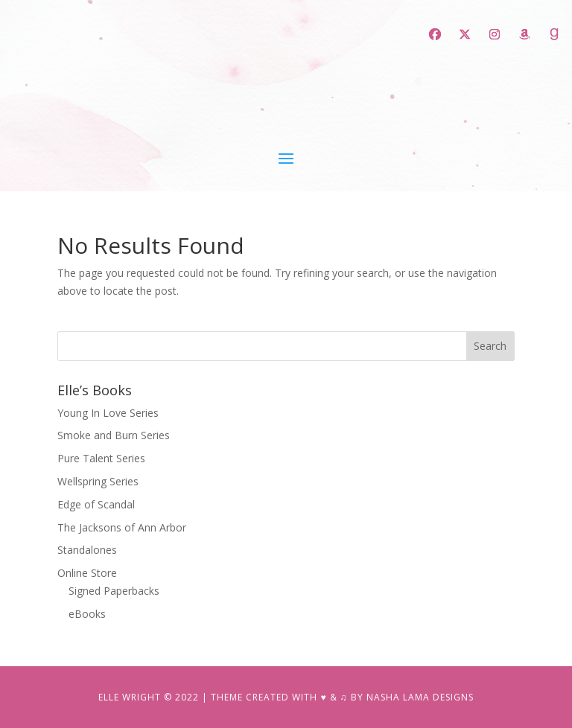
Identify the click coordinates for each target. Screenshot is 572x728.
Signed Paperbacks (114, 591)
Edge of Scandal (96, 504)
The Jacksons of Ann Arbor (122, 527)
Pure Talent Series (101, 458)
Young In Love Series (108, 413)
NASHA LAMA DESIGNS (420, 697)
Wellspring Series (98, 481)
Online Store (87, 573)
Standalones (87, 550)
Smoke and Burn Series (114, 435)
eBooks (87, 614)
